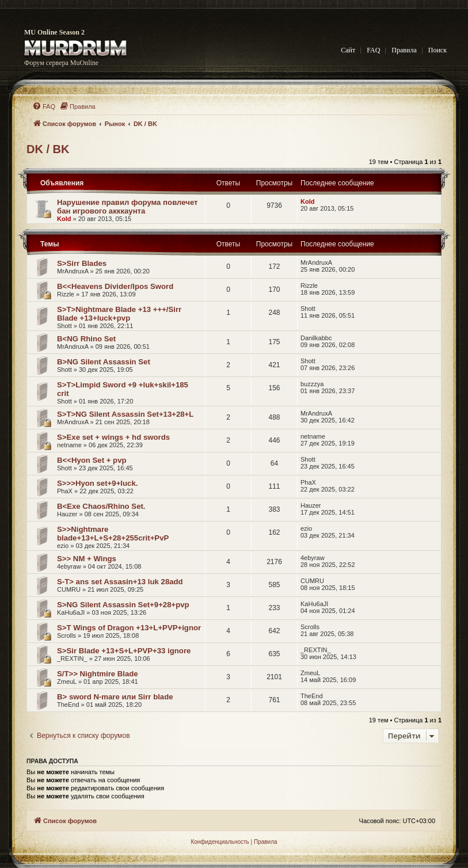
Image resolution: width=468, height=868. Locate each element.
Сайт (348, 50)
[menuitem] (44, 106)
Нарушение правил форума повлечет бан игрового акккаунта (128, 207)
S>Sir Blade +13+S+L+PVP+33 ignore (124, 651)
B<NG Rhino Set (86, 339)
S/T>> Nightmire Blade (98, 674)
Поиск (437, 50)
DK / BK (48, 149)
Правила (404, 50)
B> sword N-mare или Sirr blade (115, 697)
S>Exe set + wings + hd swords (113, 437)
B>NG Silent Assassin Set (104, 362)
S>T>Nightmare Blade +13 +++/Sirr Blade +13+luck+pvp (119, 314)
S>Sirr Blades (82, 263)
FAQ (373, 50)
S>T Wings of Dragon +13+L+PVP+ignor (129, 628)
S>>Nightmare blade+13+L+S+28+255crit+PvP (113, 534)
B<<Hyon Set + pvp (92, 460)
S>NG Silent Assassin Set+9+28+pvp (123, 605)
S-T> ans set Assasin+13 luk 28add (120, 582)
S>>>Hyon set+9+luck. (97, 483)
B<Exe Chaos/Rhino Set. (101, 506)
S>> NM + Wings (87, 559)
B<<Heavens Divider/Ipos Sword (115, 286)
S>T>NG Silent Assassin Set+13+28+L (125, 414)
